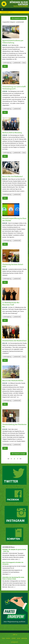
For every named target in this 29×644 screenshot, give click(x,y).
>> (21, 459)
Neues (24, 63)
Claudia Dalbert (5, 12)
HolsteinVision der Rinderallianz (14, 341)
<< (8, 459)
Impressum (24, 638)
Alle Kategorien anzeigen (18, 18)
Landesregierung (7, 63)
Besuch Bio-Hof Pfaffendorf (12, 176)
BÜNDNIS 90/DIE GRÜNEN (19, 3)
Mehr (5, 66)
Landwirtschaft (17, 63)
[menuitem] (3, 638)
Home (3, 638)
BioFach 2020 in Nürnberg (12, 133)
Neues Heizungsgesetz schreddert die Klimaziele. (13, 563)
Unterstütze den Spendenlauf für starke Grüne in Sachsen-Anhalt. (13, 578)
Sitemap (14, 638)
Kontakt (8, 638)
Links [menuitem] (14, 635)
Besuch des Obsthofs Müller (13, 381)
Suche (18, 638)
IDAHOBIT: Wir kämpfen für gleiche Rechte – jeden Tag (14, 550)
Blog (11, 12)
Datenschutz (14, 642)
